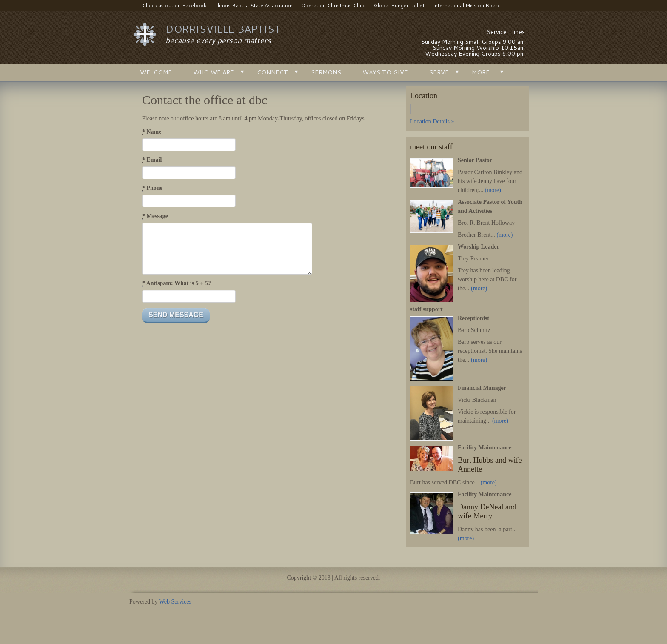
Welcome (156, 72)
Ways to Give (385, 72)
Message (155, 216)
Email (152, 160)
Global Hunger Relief (399, 5)
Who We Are (214, 72)
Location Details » (432, 122)
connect (272, 72)
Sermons (326, 72)
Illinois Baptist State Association (254, 5)
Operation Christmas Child (333, 5)
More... (483, 72)
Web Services (175, 602)
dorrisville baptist (223, 29)
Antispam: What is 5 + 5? (177, 283)
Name (152, 132)
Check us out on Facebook (170, 6)
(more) (493, 190)
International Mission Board (467, 5)
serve (439, 72)
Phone (152, 188)
